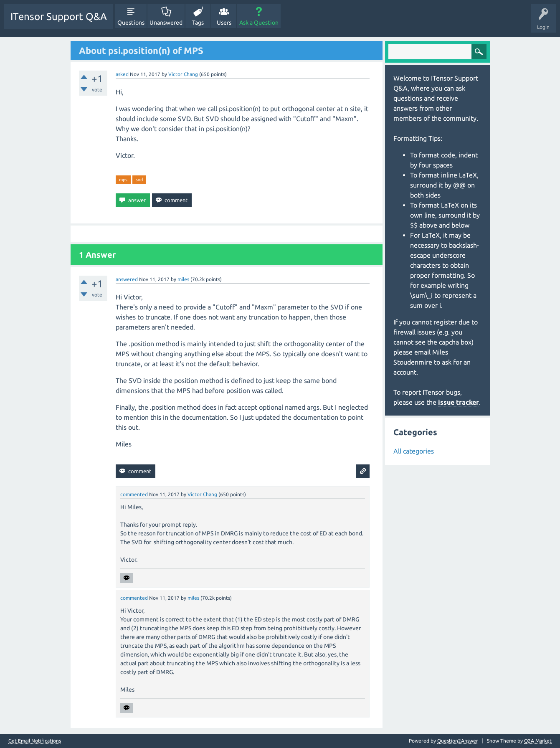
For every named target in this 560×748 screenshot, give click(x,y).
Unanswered (166, 23)
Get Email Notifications (35, 741)
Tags (198, 23)
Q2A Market (538, 741)
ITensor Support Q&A (59, 16)
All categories (414, 451)
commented (134, 494)
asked (122, 74)
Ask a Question (259, 23)
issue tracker (459, 402)
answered (127, 279)
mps (123, 180)
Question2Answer (458, 741)
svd (139, 180)
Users (224, 23)
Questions (131, 23)
